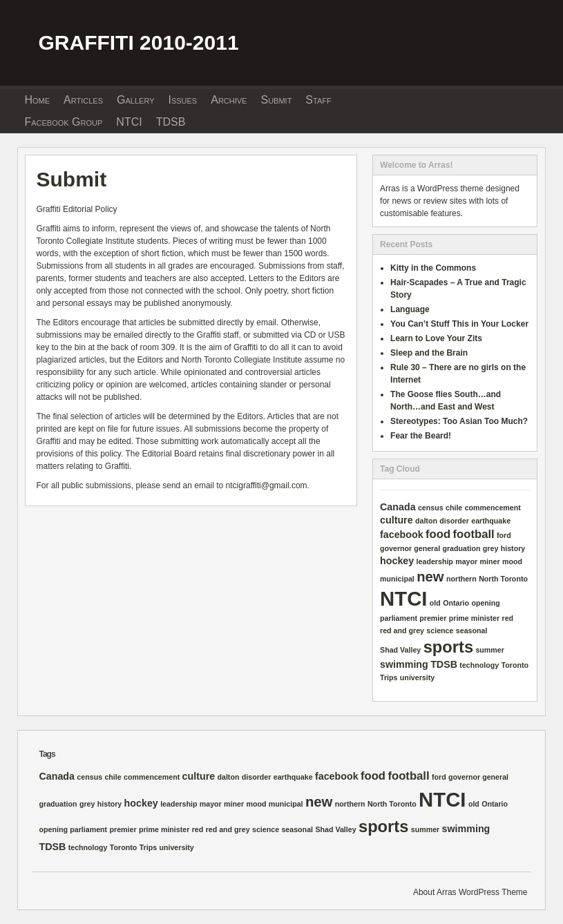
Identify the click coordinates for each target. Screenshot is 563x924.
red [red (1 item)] (508, 618)
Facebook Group (63, 122)
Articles (83, 100)
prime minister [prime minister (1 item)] (474, 618)
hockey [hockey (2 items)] (397, 561)
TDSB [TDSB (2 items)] (444, 664)
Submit (276, 100)
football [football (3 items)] (473, 534)
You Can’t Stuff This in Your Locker (459, 324)
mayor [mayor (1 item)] (466, 561)
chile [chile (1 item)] (454, 508)
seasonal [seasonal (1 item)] (472, 631)
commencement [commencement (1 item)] (493, 508)
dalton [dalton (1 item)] (426, 521)
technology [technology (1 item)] (479, 665)
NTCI (129, 122)
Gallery (135, 100)
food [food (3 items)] (438, 534)
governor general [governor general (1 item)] (410, 548)
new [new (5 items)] (430, 577)
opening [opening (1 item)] (485, 603)
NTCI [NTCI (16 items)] (403, 598)
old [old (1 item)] (435, 603)
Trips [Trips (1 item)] (389, 677)
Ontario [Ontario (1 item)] (456, 603)
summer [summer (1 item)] (489, 650)
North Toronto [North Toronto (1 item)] (503, 579)
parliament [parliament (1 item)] (399, 618)
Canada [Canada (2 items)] (398, 507)
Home (37, 100)
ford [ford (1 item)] (504, 535)
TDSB (171, 122)
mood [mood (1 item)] (512, 561)
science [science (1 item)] (440, 631)
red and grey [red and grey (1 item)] (402, 631)
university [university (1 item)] (417, 677)
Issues (182, 100)
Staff (318, 100)
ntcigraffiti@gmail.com (267, 485)
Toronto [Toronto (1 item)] (515, 665)
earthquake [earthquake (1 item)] (491, 521)
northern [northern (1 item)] (461, 579)
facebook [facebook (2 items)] (402, 535)
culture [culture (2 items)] (397, 520)
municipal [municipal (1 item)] (397, 579)
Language (410, 309)
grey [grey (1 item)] (491, 548)
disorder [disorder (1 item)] (454, 521)
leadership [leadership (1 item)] (435, 561)
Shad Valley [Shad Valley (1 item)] (400, 650)
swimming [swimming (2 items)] (404, 664)
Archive (229, 100)
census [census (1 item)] (431, 508)
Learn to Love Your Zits (436, 338)
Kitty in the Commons (433, 268)
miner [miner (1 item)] (490, 561)
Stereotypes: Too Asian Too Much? (459, 421)
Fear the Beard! (421, 436)
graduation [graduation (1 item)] (461, 548)
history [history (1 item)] (513, 548)
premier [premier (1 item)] (433, 618)
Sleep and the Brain (429, 353)
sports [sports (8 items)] (448, 647)
